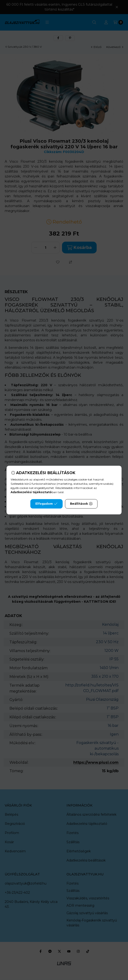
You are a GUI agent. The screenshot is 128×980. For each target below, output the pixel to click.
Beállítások (81, 504)
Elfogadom (46, 504)
